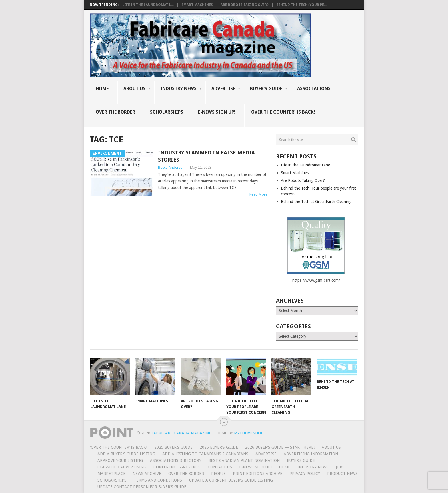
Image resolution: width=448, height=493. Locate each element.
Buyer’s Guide (266, 89)
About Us (134, 89)
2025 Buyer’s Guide (173, 447)
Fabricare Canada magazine (181, 433)
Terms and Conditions (158, 480)
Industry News (178, 89)
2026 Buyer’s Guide (219, 447)
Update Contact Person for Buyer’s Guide (142, 487)
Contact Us (220, 467)
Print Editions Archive (258, 474)
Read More (258, 194)
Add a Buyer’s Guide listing (126, 454)
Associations (314, 89)
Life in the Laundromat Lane (305, 165)
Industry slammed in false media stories (206, 156)
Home (102, 89)
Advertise (223, 89)
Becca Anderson (171, 167)
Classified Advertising (122, 467)
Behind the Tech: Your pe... (301, 5)
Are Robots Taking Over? (245, 5)
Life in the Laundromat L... (148, 5)
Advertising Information (311, 454)
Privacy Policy (305, 474)
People (218, 474)
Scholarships (167, 112)
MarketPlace (111, 474)
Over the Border (115, 112)
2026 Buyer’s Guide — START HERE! (280, 447)
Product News (342, 474)
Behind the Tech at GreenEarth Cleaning (316, 202)
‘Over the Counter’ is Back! (283, 112)
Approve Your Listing (120, 460)
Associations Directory (176, 460)
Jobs (340, 467)
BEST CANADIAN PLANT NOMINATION (244, 460)
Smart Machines (197, 5)
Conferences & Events (177, 467)
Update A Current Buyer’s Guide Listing (231, 480)
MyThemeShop (249, 433)
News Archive (147, 474)
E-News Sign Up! (217, 112)
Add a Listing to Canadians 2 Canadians (205, 454)
